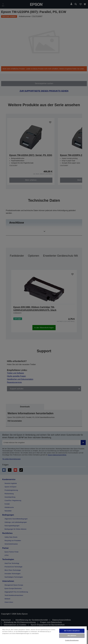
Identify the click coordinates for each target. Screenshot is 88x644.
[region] (43, 635)
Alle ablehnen (72, 636)
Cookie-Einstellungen (72, 640)
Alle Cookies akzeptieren (72, 631)
